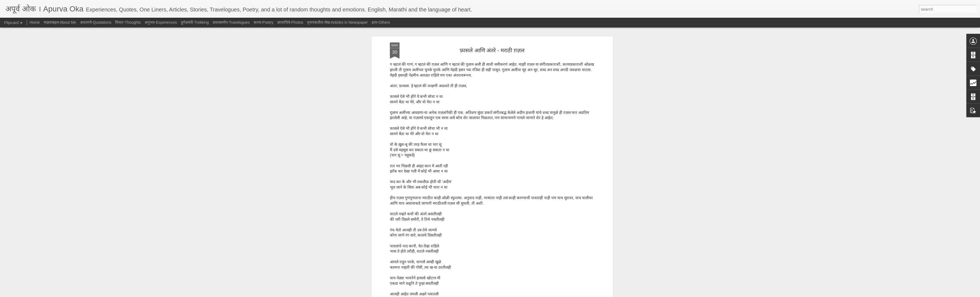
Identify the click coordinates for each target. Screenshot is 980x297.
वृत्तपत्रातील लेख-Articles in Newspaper (337, 22)
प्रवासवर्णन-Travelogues (231, 22)
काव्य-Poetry (264, 22)
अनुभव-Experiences (161, 22)
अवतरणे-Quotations (96, 22)
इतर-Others (381, 22)
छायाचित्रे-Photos (290, 22)
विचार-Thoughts (128, 22)
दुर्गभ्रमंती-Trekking (195, 22)
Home (34, 22)
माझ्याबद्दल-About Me (60, 22)
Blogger (507, 294)
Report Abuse (523, 294)
